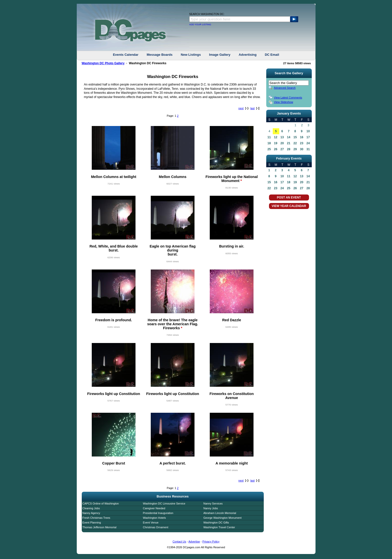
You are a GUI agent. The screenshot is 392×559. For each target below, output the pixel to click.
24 (308, 143)
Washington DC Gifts (216, 522)
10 (308, 131)
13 (282, 137)
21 (289, 143)
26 (276, 149)
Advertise (194, 541)
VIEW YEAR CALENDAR (289, 206)
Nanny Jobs (211, 508)
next (241, 108)
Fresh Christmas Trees (96, 518)
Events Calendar (126, 55)
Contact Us (179, 541)
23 (302, 143)
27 (282, 149)
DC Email (272, 55)
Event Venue (151, 522)
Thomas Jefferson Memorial (99, 527)
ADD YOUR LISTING (200, 24)
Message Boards (160, 55)
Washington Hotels (154, 518)
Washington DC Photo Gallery (103, 63)
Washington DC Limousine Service (164, 503)
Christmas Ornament (156, 527)
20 (282, 143)
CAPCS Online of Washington (101, 503)
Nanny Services (213, 503)
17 (308, 137)
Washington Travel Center (219, 527)
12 (276, 137)
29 (295, 149)
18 (269, 143)
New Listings (191, 55)
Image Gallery (220, 55)
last (252, 108)
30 (302, 149)
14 (289, 137)
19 (276, 143)
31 (308, 149)
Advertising (248, 55)
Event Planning (92, 522)
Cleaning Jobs (91, 508)
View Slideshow (284, 102)
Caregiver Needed (154, 508)
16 (302, 137)
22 (295, 143)
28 (289, 149)
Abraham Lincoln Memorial (220, 513)
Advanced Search (285, 88)
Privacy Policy (211, 541)
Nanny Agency (91, 513)
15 (295, 137)
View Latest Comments (288, 97)
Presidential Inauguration (158, 513)
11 (269, 137)
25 (269, 149)
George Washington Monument (222, 518)
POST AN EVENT (289, 197)
